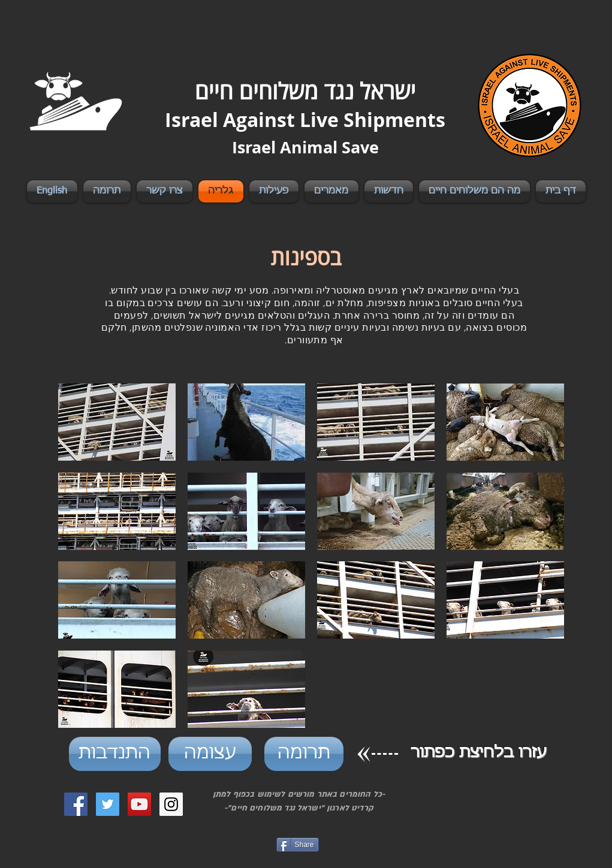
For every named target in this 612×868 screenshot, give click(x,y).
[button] (117, 422)
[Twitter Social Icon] (108, 804)
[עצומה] (210, 754)
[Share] (298, 845)
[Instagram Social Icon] (171, 804)
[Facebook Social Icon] (76, 804)
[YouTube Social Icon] (139, 804)
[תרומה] (304, 754)
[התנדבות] (115, 754)
